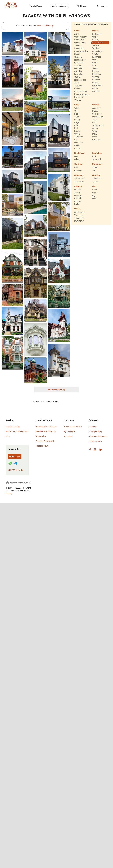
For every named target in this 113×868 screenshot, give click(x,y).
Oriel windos (98, 43)
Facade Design (36, 6)
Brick (94, 122)
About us (92, 427)
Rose (77, 125)
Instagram (95, 450)
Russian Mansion (82, 94)
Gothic (77, 77)
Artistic (77, 34)
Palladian (78, 71)
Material (96, 105)
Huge (95, 198)
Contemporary (80, 37)
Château (78, 57)
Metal (95, 134)
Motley (77, 148)
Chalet (77, 88)
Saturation (97, 153)
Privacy (9, 494)
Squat (95, 168)
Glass (95, 137)
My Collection (70, 431)
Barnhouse (79, 40)
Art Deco (78, 46)
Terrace (96, 45)
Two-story (79, 215)
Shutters (96, 54)
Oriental (78, 100)
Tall (94, 170)
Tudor (77, 83)
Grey (76, 111)
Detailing (96, 175)
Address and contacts (98, 436)
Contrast (78, 164)
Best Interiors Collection (46, 431)
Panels (95, 111)
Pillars (95, 63)
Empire (77, 54)
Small (95, 190)
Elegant (78, 201)
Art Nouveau (80, 48)
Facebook (90, 450)
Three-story (79, 218)
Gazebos (96, 91)
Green (77, 134)
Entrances (97, 57)
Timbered (78, 86)
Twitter (101, 450)
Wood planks (98, 125)
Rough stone (98, 117)
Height (77, 209)
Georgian (78, 68)
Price (8, 436)
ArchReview (41, 436)
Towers (95, 68)
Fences (95, 71)
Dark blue (78, 143)
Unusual (78, 195)
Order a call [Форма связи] (15, 457)
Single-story (79, 212)
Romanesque (80, 80)
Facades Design (13, 427)
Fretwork (96, 80)
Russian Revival (81, 51)
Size (94, 186)
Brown (77, 131)
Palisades (96, 74)
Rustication (97, 85)
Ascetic (95, 182)
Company (101, 6)
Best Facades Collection (46, 427)
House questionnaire (73, 427)
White (77, 108)
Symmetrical (80, 179)
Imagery (78, 186)
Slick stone (97, 114)
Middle (95, 193)
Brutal (77, 204)
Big (94, 195)
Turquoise (79, 137)
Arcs (94, 66)
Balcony (96, 40)
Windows (96, 48)
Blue (76, 140)
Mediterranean (81, 91)
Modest (77, 190)
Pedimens (97, 34)
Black (77, 114)
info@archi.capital (15, 470)
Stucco (95, 120)
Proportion (97, 164)
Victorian (78, 66)
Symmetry (79, 175)
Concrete (96, 108)
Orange (78, 120)
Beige (77, 122)
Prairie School (80, 43)
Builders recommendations (17, 431)
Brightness (79, 153)
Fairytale (78, 198)
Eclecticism (79, 97)
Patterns (96, 83)
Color (77, 105)
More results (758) (56, 389)
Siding (95, 128)
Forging (96, 77)
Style (77, 31)
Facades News (42, 446)
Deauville (78, 74)
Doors (95, 60)
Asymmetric (79, 182)
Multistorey (79, 221)
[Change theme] (18, 483)
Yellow (77, 117)
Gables (95, 37)
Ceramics (96, 140)
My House (81, 6)
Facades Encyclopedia (46, 441)
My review (68, 436)
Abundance (97, 179)
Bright (77, 159)
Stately (77, 193)
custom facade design (45, 26)
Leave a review (95, 441)
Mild (76, 168)
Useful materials (59, 6)
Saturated (96, 159)
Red (76, 128)
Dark (76, 156)
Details (95, 31)
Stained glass (98, 51)
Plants (95, 88)
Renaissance (80, 60)
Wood (95, 131)
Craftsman (79, 63)
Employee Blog (95, 431)
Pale (94, 156)
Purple (77, 145)
